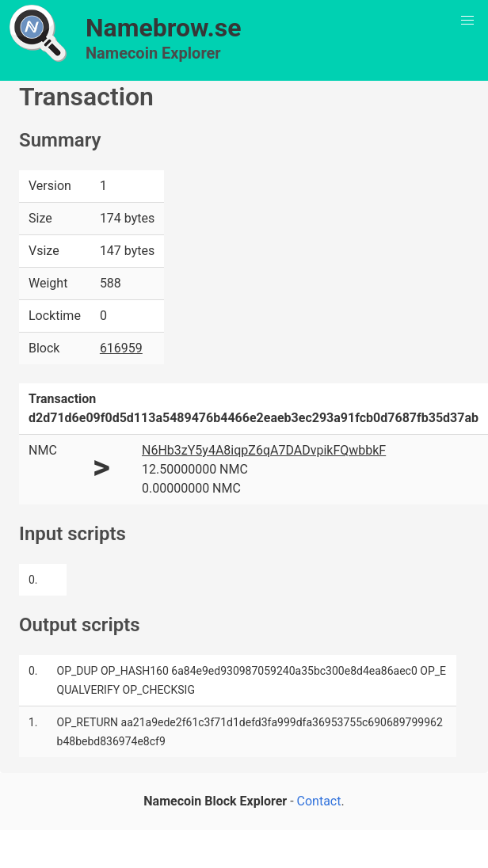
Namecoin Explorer (153, 53)
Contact (319, 801)
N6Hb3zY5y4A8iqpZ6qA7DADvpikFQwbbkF (264, 450)
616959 (121, 348)
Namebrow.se (164, 28)
